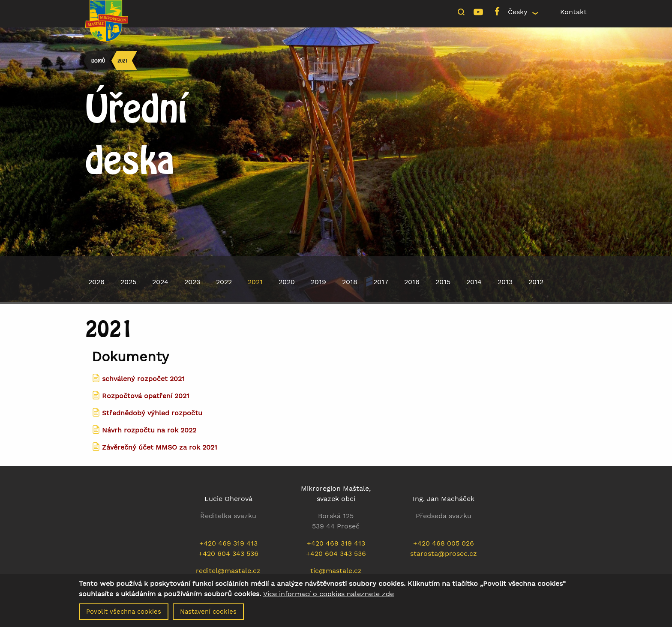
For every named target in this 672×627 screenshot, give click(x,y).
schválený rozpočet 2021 (143, 379)
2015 (443, 282)
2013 (505, 282)
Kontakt (573, 12)
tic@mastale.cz (336, 571)
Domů (98, 61)
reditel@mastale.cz (228, 571)
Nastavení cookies (208, 615)
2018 (350, 282)
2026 (96, 282)
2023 (192, 282)
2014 (474, 282)
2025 (128, 282)
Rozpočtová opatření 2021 (146, 396)
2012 (536, 282)
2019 (318, 282)
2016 (412, 282)
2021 (123, 61)
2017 (381, 282)
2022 (224, 282)
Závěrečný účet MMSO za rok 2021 (160, 447)
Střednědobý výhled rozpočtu (152, 413)
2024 (160, 282)
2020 (287, 282)
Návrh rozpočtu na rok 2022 (149, 430)
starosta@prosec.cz (444, 553)
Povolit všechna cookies (124, 615)
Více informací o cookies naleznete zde (328, 598)
